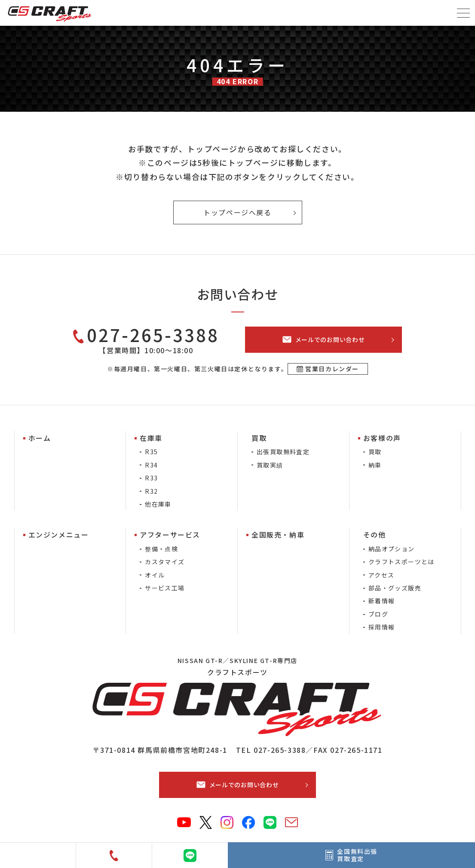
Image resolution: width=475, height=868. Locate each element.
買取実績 (270, 465)
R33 (151, 478)
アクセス (382, 575)
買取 (375, 452)
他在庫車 (158, 504)
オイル (155, 575)
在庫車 (151, 438)
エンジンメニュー (59, 535)
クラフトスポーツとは (401, 562)
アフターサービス (170, 535)
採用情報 (382, 627)
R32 (151, 491)
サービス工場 (165, 588)
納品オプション (392, 549)
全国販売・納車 (278, 535)
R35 (151, 452)
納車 (375, 465)
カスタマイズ (165, 562)
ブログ (378, 614)
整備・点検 (161, 549)
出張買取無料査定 (283, 452)
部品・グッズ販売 (395, 588)
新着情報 (382, 601)
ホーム (40, 438)
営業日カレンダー (332, 369)
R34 (151, 465)
